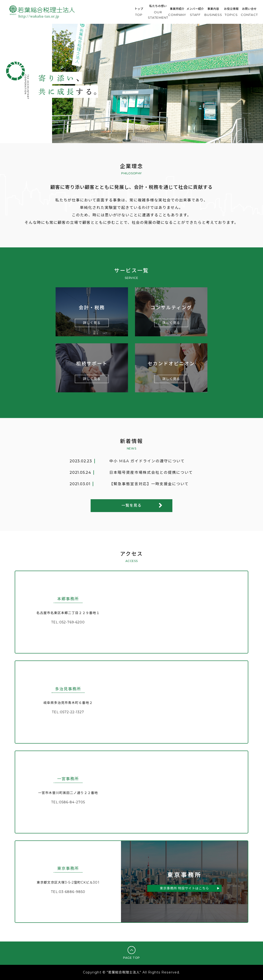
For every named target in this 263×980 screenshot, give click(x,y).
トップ (139, 12)
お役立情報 (231, 12)
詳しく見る (92, 323)
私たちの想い (158, 12)
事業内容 (213, 12)
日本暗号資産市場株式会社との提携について (151, 472)
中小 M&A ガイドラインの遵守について (147, 461)
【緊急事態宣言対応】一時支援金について (149, 484)
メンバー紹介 (195, 12)
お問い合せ (249, 12)
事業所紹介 (177, 12)
